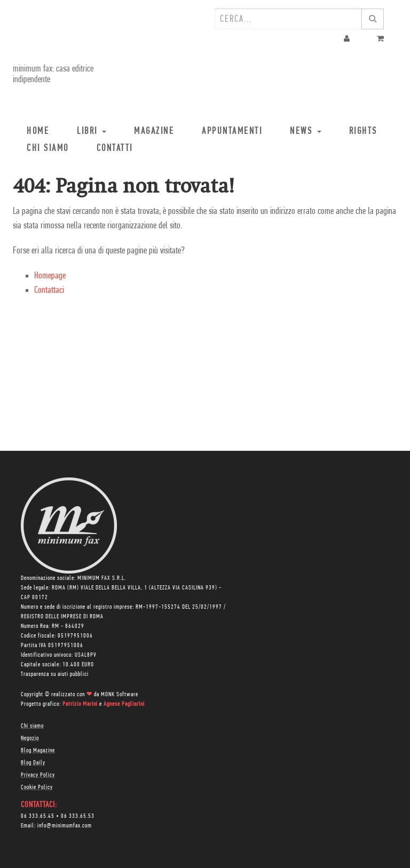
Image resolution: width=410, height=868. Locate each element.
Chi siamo (32, 726)
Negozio (30, 738)
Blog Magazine (38, 751)
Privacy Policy (38, 775)
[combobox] (288, 19)
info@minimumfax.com (65, 826)
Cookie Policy (37, 787)
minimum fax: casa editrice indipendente (53, 74)
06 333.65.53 (78, 816)
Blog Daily (33, 763)
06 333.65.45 (38, 816)
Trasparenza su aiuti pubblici (55, 674)
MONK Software (120, 695)
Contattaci (49, 290)
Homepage (50, 276)
